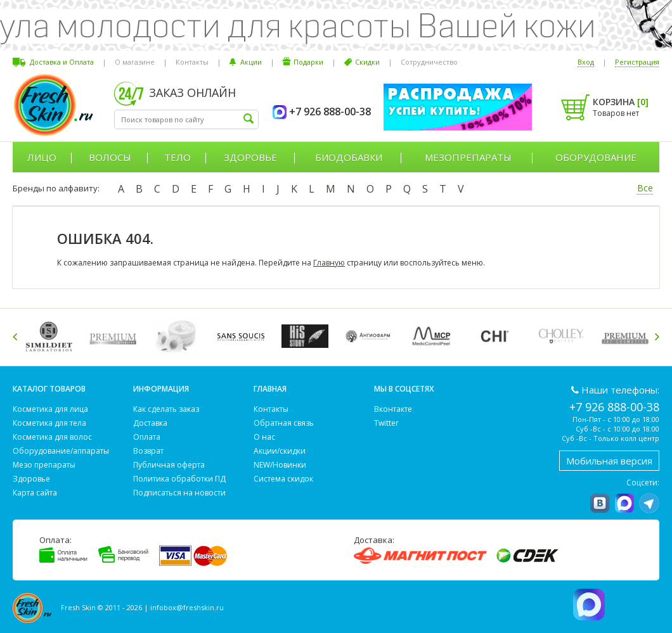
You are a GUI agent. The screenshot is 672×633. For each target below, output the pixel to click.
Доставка (150, 423)
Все (645, 188)
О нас (264, 437)
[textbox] (186, 119)
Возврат (148, 451)
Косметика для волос (52, 437)
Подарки (308, 62)
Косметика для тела (49, 423)
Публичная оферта (169, 465)
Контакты (192, 62)
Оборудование (596, 157)
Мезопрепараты (468, 157)
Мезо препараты (44, 465)
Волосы (110, 157)
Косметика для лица (50, 409)
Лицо (42, 157)
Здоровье (250, 157)
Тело (178, 157)
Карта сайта (35, 493)
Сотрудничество (429, 62)
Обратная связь (284, 423)
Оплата (147, 437)
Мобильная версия (609, 461)
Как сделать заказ (166, 409)
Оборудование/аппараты (61, 451)
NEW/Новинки (280, 465)
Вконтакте (393, 409)
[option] (51, 336)
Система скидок (283, 479)
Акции (251, 62)
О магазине (135, 62)
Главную (329, 263)
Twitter (386, 423)
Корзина (621, 102)
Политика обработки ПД (179, 479)
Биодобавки (349, 157)
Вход (586, 62)
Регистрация (637, 62)
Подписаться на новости (179, 493)
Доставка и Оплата (62, 62)
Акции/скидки (280, 451)
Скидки (367, 62)
